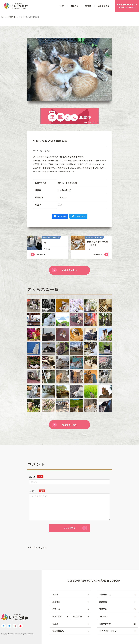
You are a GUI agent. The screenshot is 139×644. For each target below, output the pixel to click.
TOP (3, 17)
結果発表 (103, 602)
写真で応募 (57, 616)
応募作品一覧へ (69, 270)
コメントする (69, 528)
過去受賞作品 (104, 6)
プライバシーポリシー (109, 631)
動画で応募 (78, 616)
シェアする (62, 216)
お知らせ (103, 616)
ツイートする (80, 216)
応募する (56, 609)
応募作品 (75, 6)
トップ (61, 6)
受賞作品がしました (127, 6)
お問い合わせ (105, 624)
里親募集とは (105, 595)
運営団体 (103, 609)
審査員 (88, 6)
